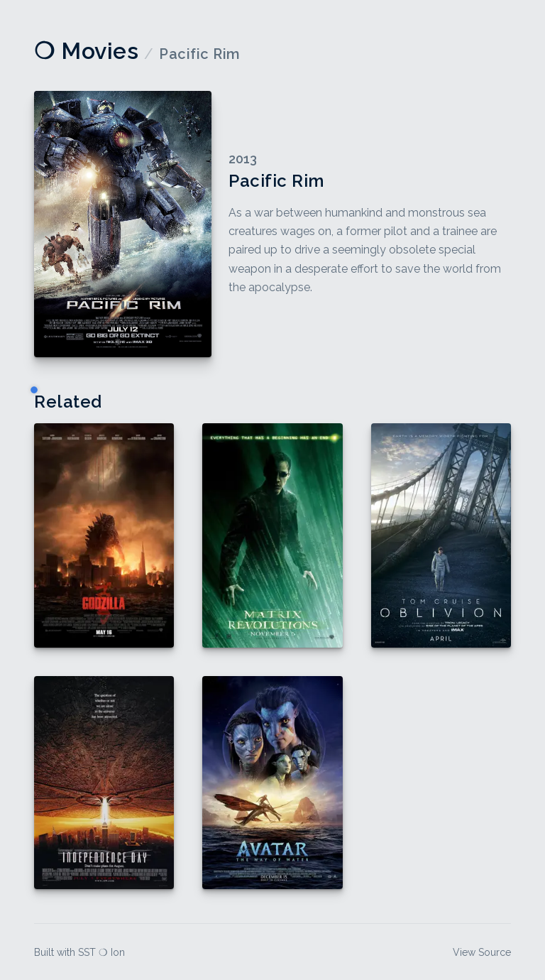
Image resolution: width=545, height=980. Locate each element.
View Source (482, 952)
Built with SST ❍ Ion (79, 952)
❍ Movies (86, 51)
